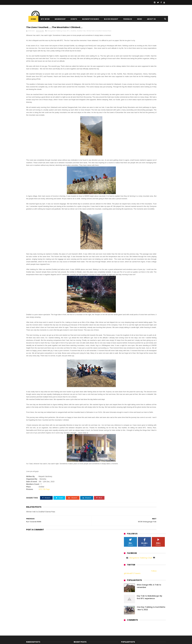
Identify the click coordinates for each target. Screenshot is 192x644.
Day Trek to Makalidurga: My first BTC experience (149, 91)
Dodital (73, 32)
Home (31, 19)
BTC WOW (43, 19)
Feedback (126, 19)
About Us (149, 19)
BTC (68, 32)
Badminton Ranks (88, 19)
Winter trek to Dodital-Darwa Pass (99, 32)
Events (72, 19)
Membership (58, 19)
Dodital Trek (81, 32)
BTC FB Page (44, 550)
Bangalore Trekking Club (57, 32)
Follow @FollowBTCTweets (140, 66)
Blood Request (109, 19)
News (137, 19)
